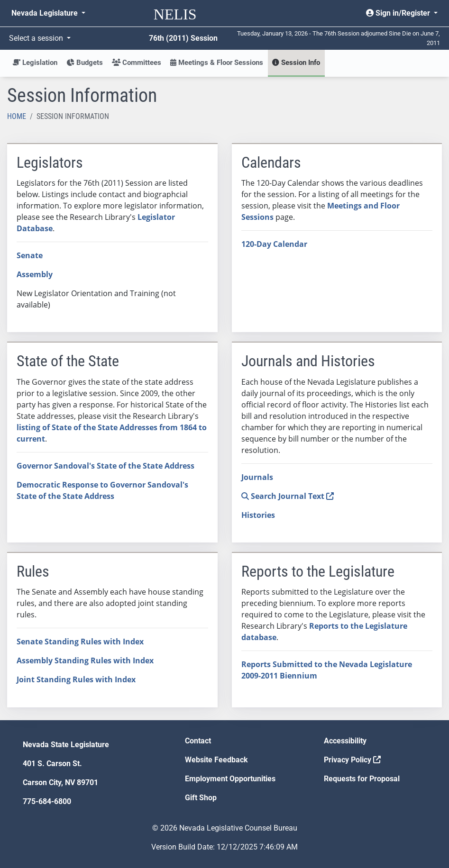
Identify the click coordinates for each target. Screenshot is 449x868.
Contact (198, 741)
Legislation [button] (35, 63)
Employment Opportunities (230, 779)
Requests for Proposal (362, 779)
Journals (257, 477)
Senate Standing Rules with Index (80, 642)
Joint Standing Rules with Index (76, 679)
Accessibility (345, 741)
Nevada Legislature (46, 13)
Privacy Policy (352, 760)
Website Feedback (216, 760)
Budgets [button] (85, 63)
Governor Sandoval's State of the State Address (105, 466)
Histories (258, 515)
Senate (30, 255)
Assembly (35, 274)
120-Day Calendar (274, 244)
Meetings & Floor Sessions (217, 63)
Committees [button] (137, 63)
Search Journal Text (288, 496)
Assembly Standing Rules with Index (85, 660)
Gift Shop (201, 798)
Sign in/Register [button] (399, 13)
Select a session (37, 38)
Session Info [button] (296, 63)
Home (17, 116)
